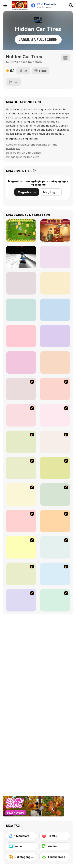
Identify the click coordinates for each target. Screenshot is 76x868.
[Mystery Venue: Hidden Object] (55, 310)
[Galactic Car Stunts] (21, 257)
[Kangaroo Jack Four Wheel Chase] (55, 442)
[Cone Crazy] (55, 389)
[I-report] (13, 82)
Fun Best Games (31, 153)
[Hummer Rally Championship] (55, 600)
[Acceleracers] (21, 521)
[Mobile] (55, 846)
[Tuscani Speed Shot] (55, 468)
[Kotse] (21, 846)
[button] (22, 138)
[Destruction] (21, 574)
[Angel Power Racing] (55, 495)
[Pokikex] (21, 231)
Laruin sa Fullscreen (38, 40)
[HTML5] (55, 836)
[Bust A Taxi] (21, 389)
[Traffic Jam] (21, 495)
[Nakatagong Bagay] (21, 857)
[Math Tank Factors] (55, 336)
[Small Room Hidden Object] (55, 363)
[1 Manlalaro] (21, 836)
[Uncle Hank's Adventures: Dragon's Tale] (21, 363)
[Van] (55, 415)
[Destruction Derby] (21, 547)
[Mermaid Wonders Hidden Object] (21, 310)
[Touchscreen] (55, 857)
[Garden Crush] (21, 283)
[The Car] (21, 442)
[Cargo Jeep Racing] (55, 283)
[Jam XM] (55, 521)
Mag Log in (51, 192)
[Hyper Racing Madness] (21, 336)
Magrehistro (27, 192)
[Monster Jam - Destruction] (21, 468)
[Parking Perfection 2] (55, 574)
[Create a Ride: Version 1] (21, 600)
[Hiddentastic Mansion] (55, 231)
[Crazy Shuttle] (21, 415)
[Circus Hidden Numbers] (55, 257)
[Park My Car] (55, 547)
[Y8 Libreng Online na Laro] (19, 5)
